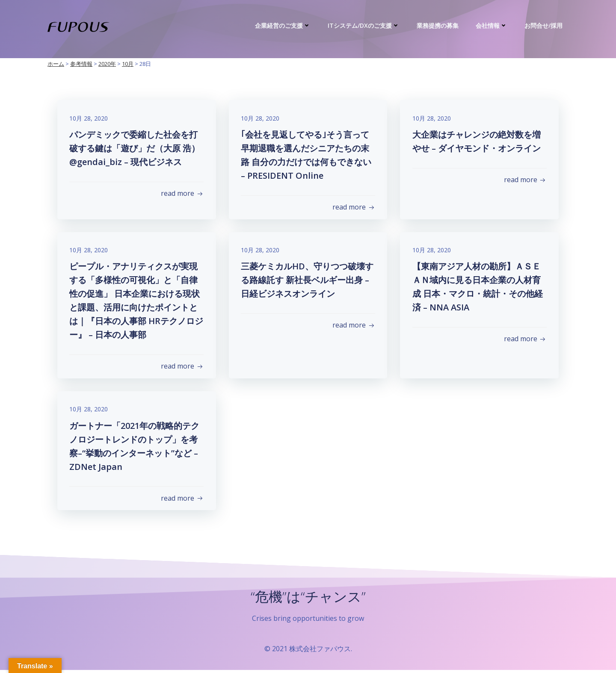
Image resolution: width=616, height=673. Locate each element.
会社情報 (492, 25)
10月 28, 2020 (89, 119)
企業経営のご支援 (283, 25)
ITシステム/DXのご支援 (364, 25)
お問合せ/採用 (544, 25)
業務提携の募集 (438, 25)
